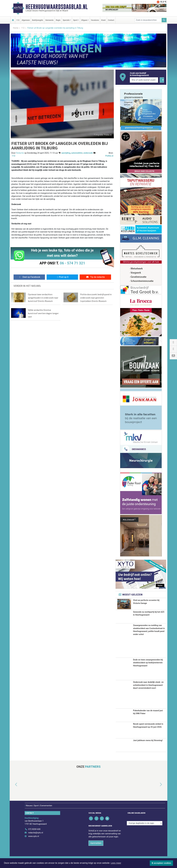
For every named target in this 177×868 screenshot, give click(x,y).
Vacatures (95, 20)
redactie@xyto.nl (36, 837)
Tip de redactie (95, 277)
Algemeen (26, 20)
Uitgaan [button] (84, 20)
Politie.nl (109, 156)
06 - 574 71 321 (72, 263)
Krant (104, 20)
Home (16, 28)
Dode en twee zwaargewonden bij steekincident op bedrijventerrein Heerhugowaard (148, 667)
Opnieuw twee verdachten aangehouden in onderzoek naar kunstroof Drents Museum (43, 298)
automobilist (77, 153)
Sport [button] (75, 20)
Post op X (62, 277)
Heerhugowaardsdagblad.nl (57, 7)
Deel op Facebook (29, 277)
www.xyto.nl (34, 841)
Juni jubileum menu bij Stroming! (148, 745)
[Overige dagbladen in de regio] (145, 828)
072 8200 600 (34, 834)
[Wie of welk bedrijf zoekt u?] (144, 80)
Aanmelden (96, 848)
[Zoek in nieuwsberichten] (148, 20)
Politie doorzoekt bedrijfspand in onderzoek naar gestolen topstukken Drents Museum (96, 298)
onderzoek (88, 153)
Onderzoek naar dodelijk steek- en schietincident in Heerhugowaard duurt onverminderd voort (148, 690)
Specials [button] (66, 20)
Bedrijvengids (38, 20)
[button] (13, 789)
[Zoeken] (164, 20)
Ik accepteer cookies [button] (161, 863)
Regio (58, 20)
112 (18, 20)
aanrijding (66, 153)
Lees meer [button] (116, 863)
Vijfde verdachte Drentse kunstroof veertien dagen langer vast (43, 313)
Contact (111, 20)
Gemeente (49, 20)
